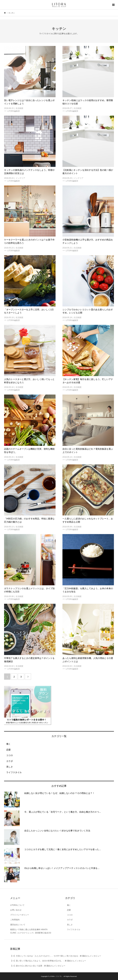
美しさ (8, 767)
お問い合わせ (16, 910)
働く (7, 744)
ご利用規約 (15, 920)
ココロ (8, 755)
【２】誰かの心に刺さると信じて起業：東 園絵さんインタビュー (38, 966)
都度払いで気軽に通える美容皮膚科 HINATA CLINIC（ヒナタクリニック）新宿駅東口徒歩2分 (31, 931)
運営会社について (18, 925)
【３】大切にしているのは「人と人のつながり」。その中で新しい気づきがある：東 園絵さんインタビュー (56, 956)
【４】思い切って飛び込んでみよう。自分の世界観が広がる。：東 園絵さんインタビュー (48, 961)
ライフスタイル (13, 772)
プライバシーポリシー (20, 915)
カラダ (8, 761)
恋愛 (7, 750)
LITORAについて (17, 905)
